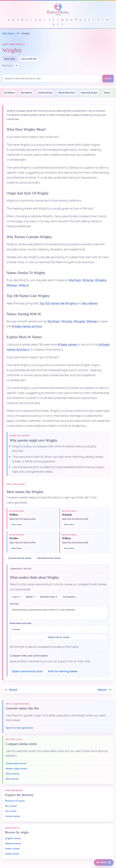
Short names (13, 774)
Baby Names (8, 33)
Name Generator (67, 93)
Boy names (11, 806)
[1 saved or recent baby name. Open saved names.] (104, 862)
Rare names (12, 779)
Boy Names (27, 93)
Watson (102, 690)
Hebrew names (13, 843)
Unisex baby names (16, 763)
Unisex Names (45, 93)
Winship (88, 280)
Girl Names (10, 93)
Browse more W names (20, 558)
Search (108, 79)
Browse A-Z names (15, 801)
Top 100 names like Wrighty (58, 303)
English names (13, 838)
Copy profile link (29, 59)
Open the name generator (20, 728)
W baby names (67, 344)
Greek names (12, 854)
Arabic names (12, 849)
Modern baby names (16, 769)
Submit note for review (59, 637)
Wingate (101, 280)
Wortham (75, 280)
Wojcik (13, 690)
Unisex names (13, 816)
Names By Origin (89, 93)
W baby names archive (27, 326)
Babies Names (58, 9)
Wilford (24, 285)
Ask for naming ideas (63, 671)
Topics (107, 93)
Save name (10, 59)
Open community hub (27, 671)
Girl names (11, 811)
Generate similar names (49, 558)
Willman (12, 285)
